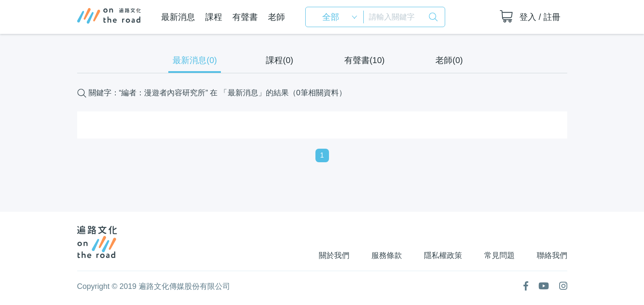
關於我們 (334, 255)
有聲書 (245, 17)
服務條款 (387, 255)
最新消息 (178, 17)
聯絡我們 (552, 255)
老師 (276, 17)
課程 (214, 17)
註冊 (552, 17)
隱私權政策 (443, 255)
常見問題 (499, 255)
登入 (528, 17)
